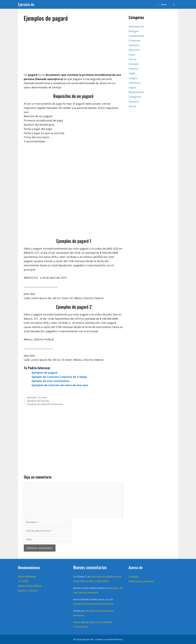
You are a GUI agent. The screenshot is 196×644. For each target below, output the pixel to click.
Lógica (132, 87)
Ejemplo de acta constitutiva (50, 381)
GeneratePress (115, 639)
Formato (42, 397)
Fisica (132, 55)
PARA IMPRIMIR (27, 577)
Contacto (134, 577)
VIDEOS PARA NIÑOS (30, 586)
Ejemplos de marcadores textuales (93, 604)
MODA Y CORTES (28, 591)
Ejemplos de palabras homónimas (45, 404)
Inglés (132, 73)
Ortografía (135, 97)
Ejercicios (134, 50)
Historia (133, 69)
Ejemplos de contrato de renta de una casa (60, 385)
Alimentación (136, 26)
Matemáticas (136, 92)
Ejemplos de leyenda (38, 401)
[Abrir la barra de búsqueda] (174, 4)
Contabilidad (136, 36)
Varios (132, 106)
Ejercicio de (26, 4)
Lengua (133, 78)
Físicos (133, 59)
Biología (133, 31)
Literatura (135, 83)
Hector (77, 622)
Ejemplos (32, 397)
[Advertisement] (73, 46)
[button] (162, 4)
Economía (134, 40)
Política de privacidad (141, 581)
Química (134, 102)
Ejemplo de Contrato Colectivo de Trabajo (59, 377)
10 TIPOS (23, 581)
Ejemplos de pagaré (45, 373)
